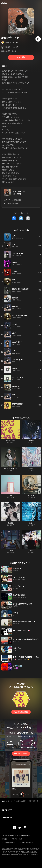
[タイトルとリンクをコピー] (28, 218)
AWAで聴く (21, 57)
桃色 (11, 496)
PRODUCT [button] (7, 810)
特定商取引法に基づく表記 (27, 842)
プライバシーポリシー (18, 839)
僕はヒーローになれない (11, 468)
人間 (31, 551)
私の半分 (11, 523)
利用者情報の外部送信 (8, 842)
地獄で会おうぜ (19, 191)
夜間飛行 (31, 441)
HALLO (31, 468)
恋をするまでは (11, 441)
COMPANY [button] (7, 817)
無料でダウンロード (21, 754)
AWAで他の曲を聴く (21, 712)
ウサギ (11, 551)
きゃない (16, 42)
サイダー (31, 523)
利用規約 (4, 839)
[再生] (38, 39)
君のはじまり (31, 496)
